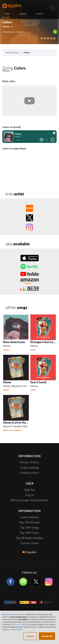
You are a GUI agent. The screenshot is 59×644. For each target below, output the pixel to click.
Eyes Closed (38, 382)
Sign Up (29, 490)
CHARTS (39, 14)
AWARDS (23, 14)
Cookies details (16, 629)
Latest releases (30, 517)
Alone (7, 382)
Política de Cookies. (19, 624)
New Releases (12, 52)
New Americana (14, 342)
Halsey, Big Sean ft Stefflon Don (21, 386)
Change (30, 636)
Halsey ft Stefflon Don (15, 426)
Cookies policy (29, 473)
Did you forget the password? (29, 500)
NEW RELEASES (6, 16)
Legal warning (30, 467)
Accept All (47, 636)
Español (31, 552)
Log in (53, 14)
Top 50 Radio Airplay (29, 538)
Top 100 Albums (29, 522)
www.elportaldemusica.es (15, 614)
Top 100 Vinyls (29, 533)
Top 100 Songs (29, 528)
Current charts (29, 543)
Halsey (6, 26)
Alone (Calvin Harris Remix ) (22, 423)
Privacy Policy (29, 462)
